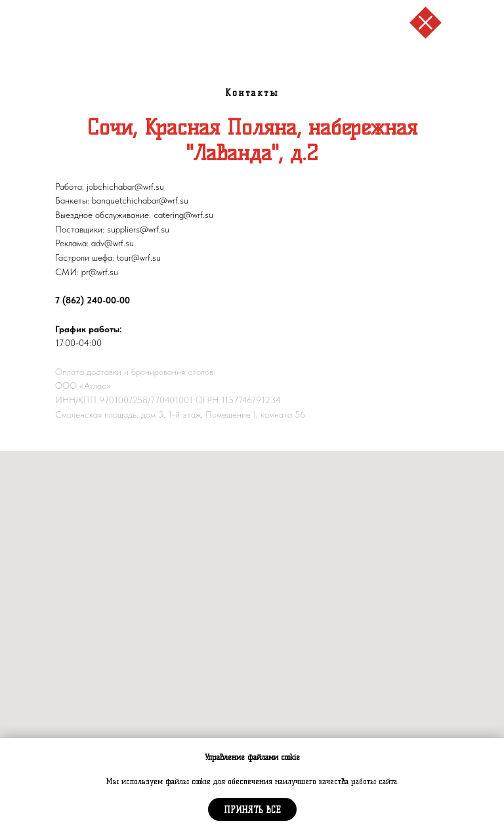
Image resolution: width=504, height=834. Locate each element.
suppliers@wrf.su (138, 229)
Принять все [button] (252, 810)
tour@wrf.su (139, 257)
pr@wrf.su (100, 272)
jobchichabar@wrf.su (125, 187)
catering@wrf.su (183, 215)
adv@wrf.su (113, 243)
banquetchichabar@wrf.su (140, 200)
